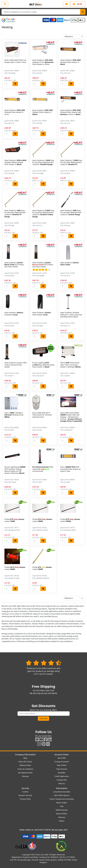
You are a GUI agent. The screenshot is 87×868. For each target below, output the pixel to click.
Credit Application (62, 776)
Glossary (62, 817)
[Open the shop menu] (5, 4)
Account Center (62, 755)
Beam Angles (62, 803)
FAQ (62, 806)
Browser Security (25, 795)
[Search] (83, 12)
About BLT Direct (25, 762)
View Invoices (62, 769)
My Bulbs (62, 773)
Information (62, 788)
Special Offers (62, 814)
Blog (25, 758)
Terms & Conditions (25, 769)
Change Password (62, 762)
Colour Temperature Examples (62, 799)
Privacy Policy (25, 799)
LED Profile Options (62, 795)
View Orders (62, 765)
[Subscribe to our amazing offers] (44, 714)
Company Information (25, 755)
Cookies (25, 792)
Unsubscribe (62, 780)
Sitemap (25, 776)
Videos (62, 821)
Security (25, 788)
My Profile (62, 758)
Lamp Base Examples (62, 792)
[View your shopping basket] (78, 4)
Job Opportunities (25, 773)
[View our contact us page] (66, 4)
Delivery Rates (25, 765)
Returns (62, 783)
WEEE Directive (62, 810)
